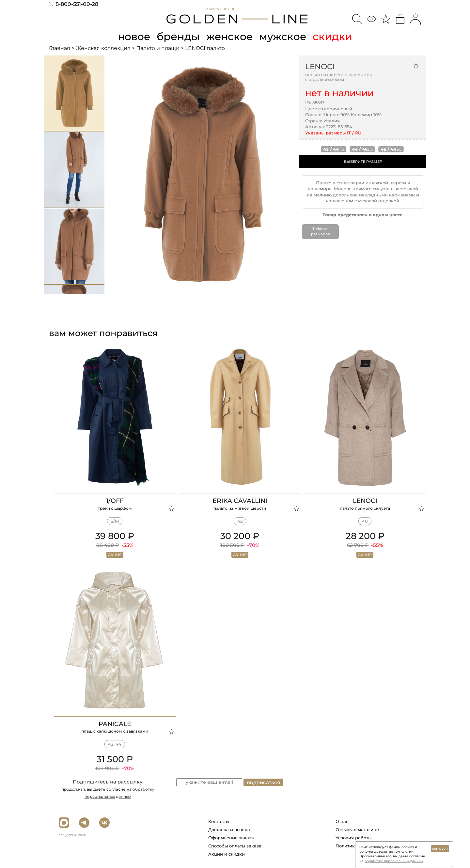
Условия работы (353, 837)
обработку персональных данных (394, 861)
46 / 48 (391, 149)
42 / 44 (334, 149)
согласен (440, 849)
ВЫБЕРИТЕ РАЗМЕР (363, 161)
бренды (178, 36)
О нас (342, 821)
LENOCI (320, 66)
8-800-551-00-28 (74, 4)
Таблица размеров (321, 231)
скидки (334, 36)
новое (133, 36)
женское (230, 36)
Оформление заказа (231, 837)
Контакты (219, 821)
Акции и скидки (227, 854)
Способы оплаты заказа (235, 845)
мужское (284, 36)
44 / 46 (362, 149)
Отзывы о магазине (357, 829)
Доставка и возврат (230, 829)
